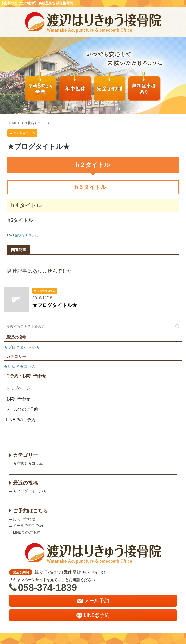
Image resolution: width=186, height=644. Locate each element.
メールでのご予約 (22, 409)
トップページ (18, 388)
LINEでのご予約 (21, 420)
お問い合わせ (18, 399)
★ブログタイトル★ (55, 305)
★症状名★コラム (25, 235)
